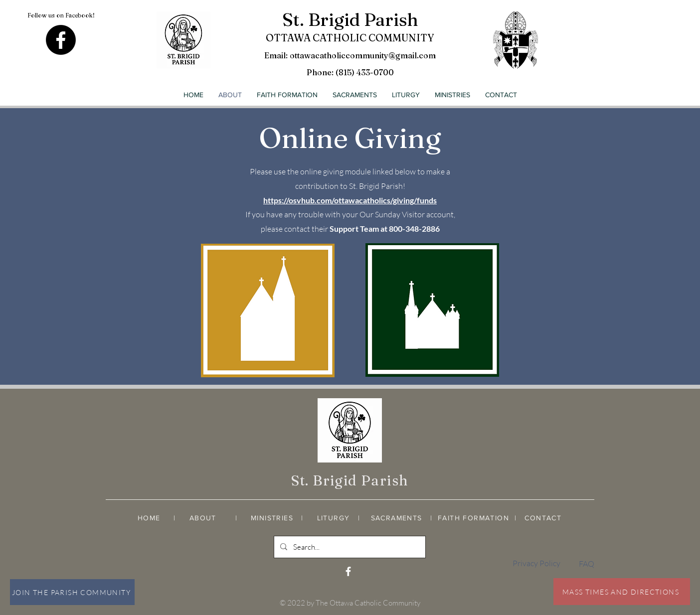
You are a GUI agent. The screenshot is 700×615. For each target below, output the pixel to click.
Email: (277, 55)
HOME (149, 518)
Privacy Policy (536, 563)
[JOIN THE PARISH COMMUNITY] (72, 592)
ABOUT (203, 518)
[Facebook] (61, 40)
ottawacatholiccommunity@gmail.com (363, 55)
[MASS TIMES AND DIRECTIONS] (622, 592)
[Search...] (349, 547)
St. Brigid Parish (350, 19)
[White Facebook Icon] (348, 571)
